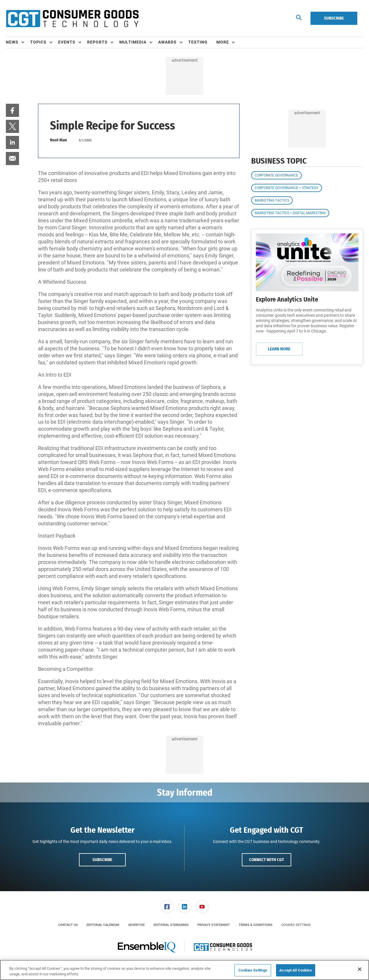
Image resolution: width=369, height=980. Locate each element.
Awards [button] (167, 42)
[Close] (360, 969)
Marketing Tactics (272, 200)
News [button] (12, 42)
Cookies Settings (296, 925)
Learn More (279, 349)
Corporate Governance (276, 175)
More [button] (223, 42)
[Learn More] (307, 262)
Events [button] (67, 42)
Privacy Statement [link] (214, 925)
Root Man (58, 140)
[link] (12, 110)
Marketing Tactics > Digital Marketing (290, 213)
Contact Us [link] (68, 925)
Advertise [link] (136, 925)
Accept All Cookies (295, 970)
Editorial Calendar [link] (103, 925)
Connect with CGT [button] (267, 860)
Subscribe (334, 18)
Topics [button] (38, 42)
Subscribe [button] (102, 860)
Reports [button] (97, 42)
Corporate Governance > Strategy (287, 188)
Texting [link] (198, 42)
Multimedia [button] (133, 42)
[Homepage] (72, 18)
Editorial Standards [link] (171, 925)
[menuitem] (18, 42)
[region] (184, 970)
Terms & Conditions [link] (256, 925)
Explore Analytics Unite (287, 299)
